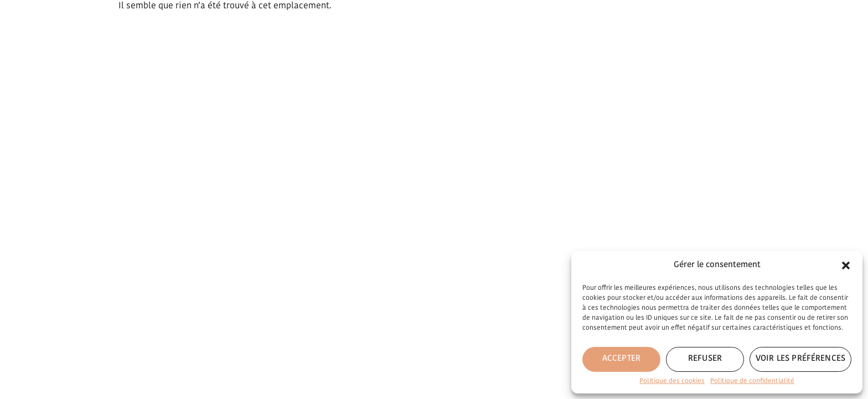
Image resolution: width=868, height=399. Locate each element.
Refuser (705, 359)
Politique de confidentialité (752, 381)
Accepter (621, 359)
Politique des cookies (672, 381)
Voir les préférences (800, 359)
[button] (846, 265)
